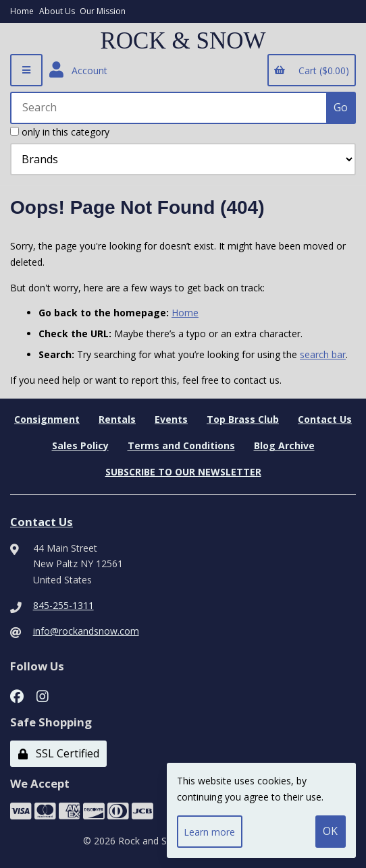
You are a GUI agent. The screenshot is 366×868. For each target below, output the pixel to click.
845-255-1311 (63, 605)
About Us (57, 11)
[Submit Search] (341, 108)
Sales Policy (80, 445)
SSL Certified (59, 753)
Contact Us (325, 419)
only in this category (60, 132)
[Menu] (26, 70)
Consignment (47, 419)
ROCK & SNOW (183, 41)
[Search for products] (169, 108)
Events (171, 419)
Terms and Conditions (181, 445)
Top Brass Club (243, 419)
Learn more (209, 832)
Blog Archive (284, 445)
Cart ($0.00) (311, 70)
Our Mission (103, 11)
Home (22, 11)
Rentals (117, 419)
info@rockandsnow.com (86, 631)
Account (78, 70)
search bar (323, 354)
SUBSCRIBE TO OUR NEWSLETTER (183, 472)
